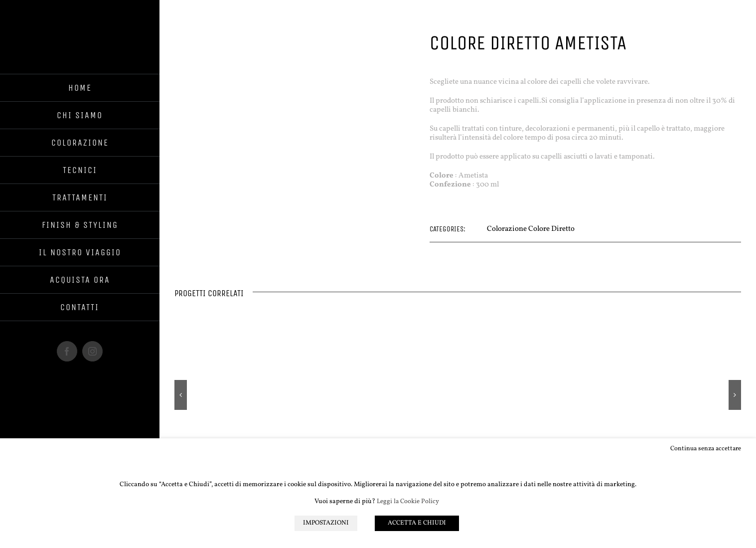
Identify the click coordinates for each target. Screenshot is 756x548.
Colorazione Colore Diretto (531, 229)
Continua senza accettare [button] (705, 448)
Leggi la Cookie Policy (408, 502)
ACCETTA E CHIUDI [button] (418, 524)
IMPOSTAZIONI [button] (325, 524)
